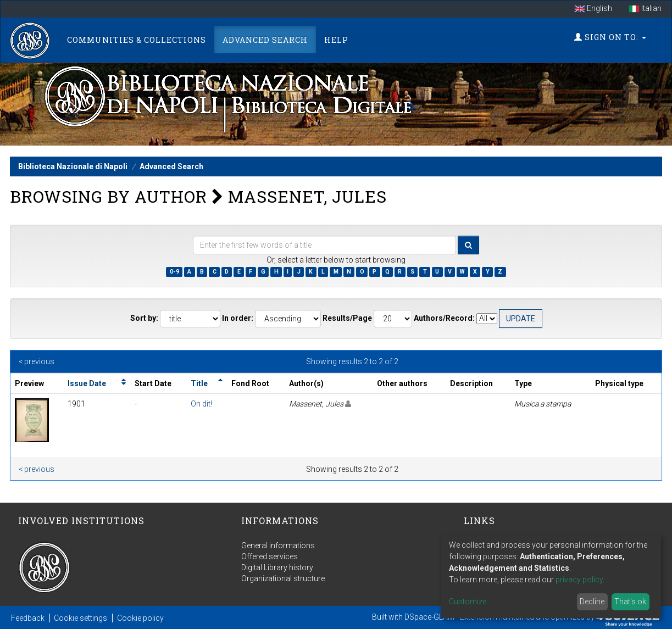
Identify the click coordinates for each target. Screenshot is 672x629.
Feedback (28, 618)
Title (199, 383)
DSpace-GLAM (429, 617)
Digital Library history (277, 567)
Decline (592, 602)
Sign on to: (610, 37)
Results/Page (347, 318)
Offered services (270, 556)
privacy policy (579, 580)
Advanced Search (265, 40)
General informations (278, 545)
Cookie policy (140, 618)
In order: (238, 318)
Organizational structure (283, 578)
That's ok (630, 602)
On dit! (201, 404)
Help (336, 40)
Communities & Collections (137, 40)
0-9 (174, 272)
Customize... (470, 602)
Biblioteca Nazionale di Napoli (73, 166)
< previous (37, 361)
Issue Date (87, 383)
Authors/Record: (444, 318)
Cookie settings (80, 618)
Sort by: (144, 318)
